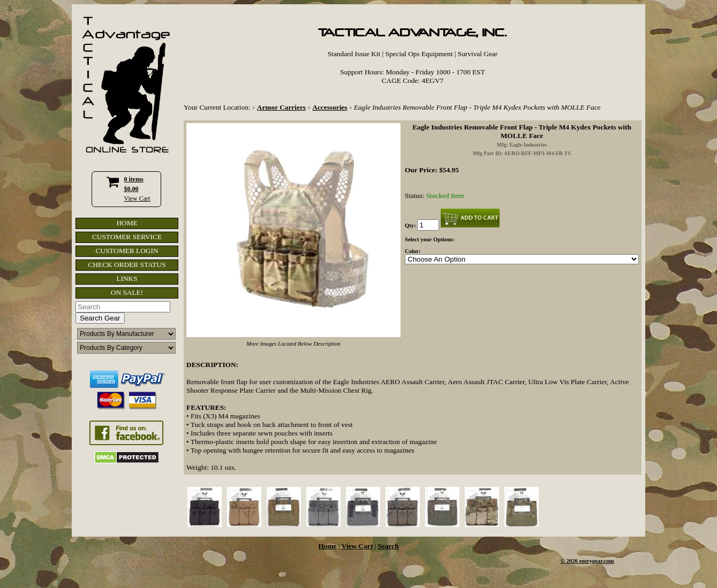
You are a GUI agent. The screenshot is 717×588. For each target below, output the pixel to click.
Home (327, 546)
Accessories (330, 107)
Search (388, 546)
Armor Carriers (281, 107)
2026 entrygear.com (590, 561)
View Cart (137, 198)
